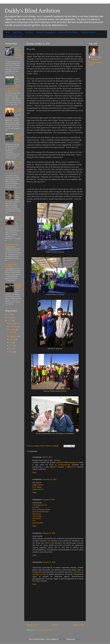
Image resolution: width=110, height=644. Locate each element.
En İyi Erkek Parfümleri (41, 512)
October (13, 330)
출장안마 (53, 467)
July (11, 342)
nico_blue (62, 639)
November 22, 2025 (49, 479)
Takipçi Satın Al (38, 489)
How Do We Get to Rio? (18, 286)
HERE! (47, 543)
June (12, 346)
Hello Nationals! (18, 219)
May (11, 349)
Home (7, 32)
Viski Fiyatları (37, 516)
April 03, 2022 (47, 457)
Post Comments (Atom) (45, 630)
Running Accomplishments (46, 32)
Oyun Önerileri (38, 523)
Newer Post (32, 625)
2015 (10, 318)
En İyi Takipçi (37, 487)
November (14, 326)
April (12, 352)
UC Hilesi (36, 507)
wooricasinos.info (64, 465)
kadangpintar (73, 462)
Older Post (78, 625)
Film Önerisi (37, 514)
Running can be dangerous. (11, 266)
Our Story (29, 32)
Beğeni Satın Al (38, 485)
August (12, 339)
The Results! (18, 192)
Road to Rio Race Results (68, 32)
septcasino (60, 462)
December (14, 323)
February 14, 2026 (49, 533)
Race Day (13, 332)
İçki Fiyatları (37, 518)
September (14, 336)
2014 (10, 321)
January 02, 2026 (48, 500)
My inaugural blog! (12, 245)
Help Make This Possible (14, 36)
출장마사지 (72, 467)
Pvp (34, 521)
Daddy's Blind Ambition (32, 11)
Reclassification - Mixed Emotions (18, 138)
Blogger (78, 639)
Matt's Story (17, 32)
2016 (10, 314)
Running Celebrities (18, 111)
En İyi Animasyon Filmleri (41, 509)
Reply (34, 472)
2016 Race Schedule (88, 32)
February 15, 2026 (49, 562)
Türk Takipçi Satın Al (40, 505)
